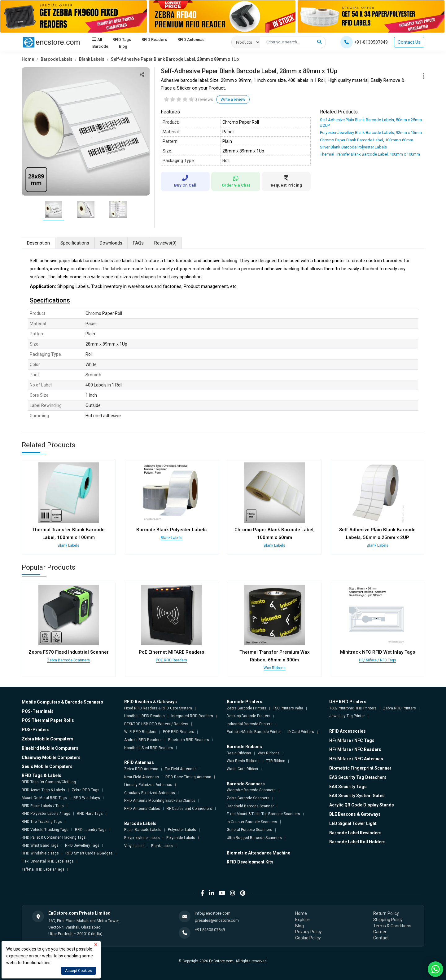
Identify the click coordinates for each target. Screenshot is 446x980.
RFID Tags (122, 40)
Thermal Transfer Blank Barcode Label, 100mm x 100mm (370, 154)
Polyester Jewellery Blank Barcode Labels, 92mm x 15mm (371, 132)
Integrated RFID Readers (192, 716)
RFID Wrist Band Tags (40, 845)
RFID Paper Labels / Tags (43, 806)
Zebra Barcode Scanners (68, 660)
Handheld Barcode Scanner (250, 806)
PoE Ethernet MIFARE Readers (171, 652)
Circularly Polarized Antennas (150, 793)
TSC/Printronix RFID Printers (353, 708)
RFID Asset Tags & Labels (43, 790)
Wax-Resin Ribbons (243, 761)
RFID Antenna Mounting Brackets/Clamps (160, 801)
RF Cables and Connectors (189, 809)
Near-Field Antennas (142, 777)
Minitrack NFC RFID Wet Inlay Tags (378, 652)
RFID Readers (154, 40)
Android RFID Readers (143, 740)
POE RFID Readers (171, 660)
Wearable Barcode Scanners (251, 790)
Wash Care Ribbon (242, 769)
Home (28, 59)
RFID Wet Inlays (87, 798)
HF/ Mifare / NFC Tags (378, 660)
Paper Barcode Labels (143, 830)
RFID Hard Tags (90, 814)
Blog (123, 46)
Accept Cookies (79, 971)
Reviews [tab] (165, 243)
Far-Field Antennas (181, 769)
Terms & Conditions (392, 926)
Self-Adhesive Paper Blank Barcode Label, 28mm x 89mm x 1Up (175, 59)
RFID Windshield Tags (40, 853)
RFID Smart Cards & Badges (89, 853)
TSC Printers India (288, 708)
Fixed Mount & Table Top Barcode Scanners (263, 814)
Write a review (233, 99)
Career (380, 932)
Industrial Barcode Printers (250, 724)
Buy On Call (185, 181)
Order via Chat (236, 181)
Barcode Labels (57, 59)
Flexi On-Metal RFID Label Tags (48, 861)
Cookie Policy (308, 938)
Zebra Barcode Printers (247, 708)
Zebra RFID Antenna (141, 769)
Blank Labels (92, 59)
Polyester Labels (182, 830)
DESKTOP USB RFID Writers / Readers (156, 724)
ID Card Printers (301, 732)
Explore (302, 920)
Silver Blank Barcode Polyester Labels (353, 147)
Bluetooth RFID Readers (189, 740)
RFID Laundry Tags (91, 830)
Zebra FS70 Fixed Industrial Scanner (69, 652)
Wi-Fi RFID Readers (140, 732)
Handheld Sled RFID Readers (149, 748)
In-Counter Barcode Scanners (252, 822)
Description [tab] (38, 243)
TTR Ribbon (276, 761)
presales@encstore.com (217, 920)
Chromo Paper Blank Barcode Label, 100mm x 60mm (367, 140)
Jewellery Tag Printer (347, 716)
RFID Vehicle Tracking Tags (45, 830)
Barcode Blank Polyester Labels (171, 530)
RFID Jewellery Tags (82, 845)
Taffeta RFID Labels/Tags (43, 869)
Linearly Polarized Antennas (148, 785)
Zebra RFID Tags (85, 790)
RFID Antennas (191, 40)
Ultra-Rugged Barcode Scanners (254, 838)
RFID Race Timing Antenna (188, 777)
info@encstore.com (213, 913)
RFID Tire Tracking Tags (42, 822)
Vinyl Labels (134, 846)
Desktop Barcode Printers (249, 716)
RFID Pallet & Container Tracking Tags (54, 837)
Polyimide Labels (181, 838)
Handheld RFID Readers (144, 716)
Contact (381, 938)
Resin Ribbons (239, 753)
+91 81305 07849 (210, 930)
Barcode (100, 46)
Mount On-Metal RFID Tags (44, 798)
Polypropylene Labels (142, 838)
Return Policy (386, 913)
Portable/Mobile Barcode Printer (254, 732)
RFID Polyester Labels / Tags (46, 814)
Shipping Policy (388, 920)
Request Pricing (286, 181)
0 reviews (204, 99)
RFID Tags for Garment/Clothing (49, 782)
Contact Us (409, 42)
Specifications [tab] (75, 243)
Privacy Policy (308, 932)
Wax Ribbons (275, 668)
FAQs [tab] (138, 243)
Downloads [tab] (111, 243)
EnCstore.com (221, 961)
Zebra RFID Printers (400, 708)
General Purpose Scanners (249, 830)
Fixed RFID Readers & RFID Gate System (158, 708)
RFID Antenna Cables (142, 809)
